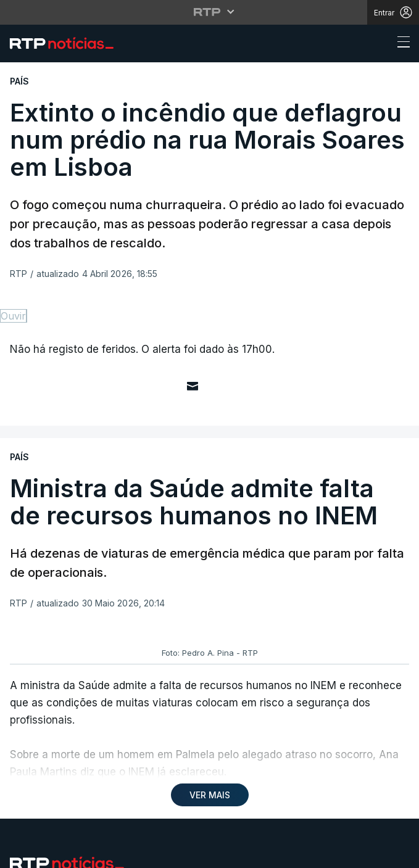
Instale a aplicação (306, 543)
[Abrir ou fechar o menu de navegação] (400, 44)
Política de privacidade (52, 783)
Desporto (33, 556)
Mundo (26, 615)
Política (29, 644)
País (19, 585)
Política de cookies (144, 783)
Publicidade (85, 790)
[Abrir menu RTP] (209, 12)
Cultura (29, 674)
